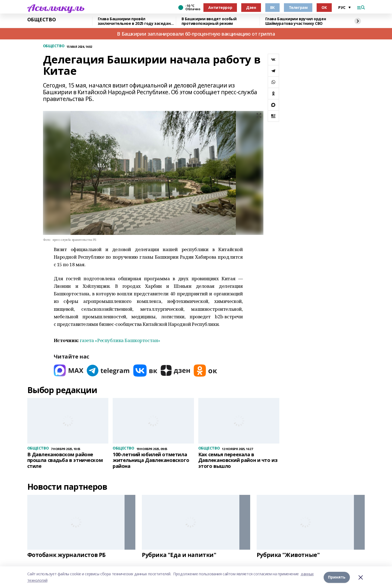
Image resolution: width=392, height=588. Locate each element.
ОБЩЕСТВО (42, 20)
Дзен (251, 7)
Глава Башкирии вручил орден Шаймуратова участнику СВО (296, 21)
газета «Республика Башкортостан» (120, 340)
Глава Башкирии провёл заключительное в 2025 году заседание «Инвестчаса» (137, 21)
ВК (272, 7)
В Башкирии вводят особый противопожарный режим (209, 21)
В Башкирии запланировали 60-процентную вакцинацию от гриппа (196, 34)
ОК (324, 7)
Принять (337, 577)
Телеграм (298, 7)
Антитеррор (220, 7)
